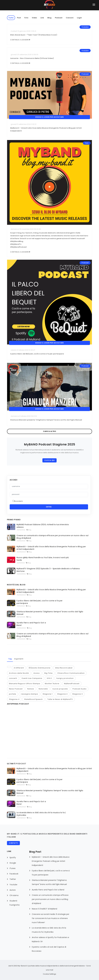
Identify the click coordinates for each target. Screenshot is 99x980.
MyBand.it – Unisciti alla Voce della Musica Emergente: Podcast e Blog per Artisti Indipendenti (51, 548)
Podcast (59, 18)
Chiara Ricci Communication (71, 673)
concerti (13, 678)
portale (13, 694)
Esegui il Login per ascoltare (50, 117)
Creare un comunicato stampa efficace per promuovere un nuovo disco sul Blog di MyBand (52, 537)
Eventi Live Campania (32, 678)
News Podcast (16, 689)
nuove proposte (60, 689)
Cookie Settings (49, 974)
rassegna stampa (29, 694)
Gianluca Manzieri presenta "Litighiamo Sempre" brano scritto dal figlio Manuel (50, 613)
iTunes (13, 868)
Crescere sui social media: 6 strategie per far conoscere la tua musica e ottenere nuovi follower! (51, 918)
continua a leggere (20, 40)
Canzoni (70, 18)
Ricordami (18, 501)
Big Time (49, 673)
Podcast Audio (80, 689)
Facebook (14, 874)
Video (34, 18)
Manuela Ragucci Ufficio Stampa (25, 684)
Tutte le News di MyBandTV (60, 699)
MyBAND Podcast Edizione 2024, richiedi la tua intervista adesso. (43, 526)
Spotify (13, 857)
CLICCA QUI (49, 460)
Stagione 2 (62, 694)
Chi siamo (14, 895)
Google (13, 863)
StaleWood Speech (33, 699)
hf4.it (49, 678)
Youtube (13, 885)
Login (79, 18)
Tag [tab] (10, 659)
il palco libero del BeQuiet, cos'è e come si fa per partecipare (40, 602)
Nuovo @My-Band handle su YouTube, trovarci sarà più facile (43, 559)
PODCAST (21, 764)
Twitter (13, 879)
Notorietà (43, 689)
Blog (49, 18)
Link (42, 18)
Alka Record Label (64, 668)
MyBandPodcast (72, 684)
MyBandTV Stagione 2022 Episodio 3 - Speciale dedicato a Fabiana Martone (48, 570)
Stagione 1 (48, 694)
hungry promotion (65, 678)
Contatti (13, 843)
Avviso (37, 673)
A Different (19, 668)
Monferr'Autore (52, 684)
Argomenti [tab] (19, 659)
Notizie (31, 689)
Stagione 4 (14, 699)
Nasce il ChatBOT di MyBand (44, 909)
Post (19, 18)
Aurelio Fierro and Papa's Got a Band (31, 624)
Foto (26, 18)
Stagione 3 (77, 694)
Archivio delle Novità (19, 673)
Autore (13, 890)
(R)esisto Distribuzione (40, 668)
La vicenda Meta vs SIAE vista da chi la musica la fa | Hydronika (41, 814)
